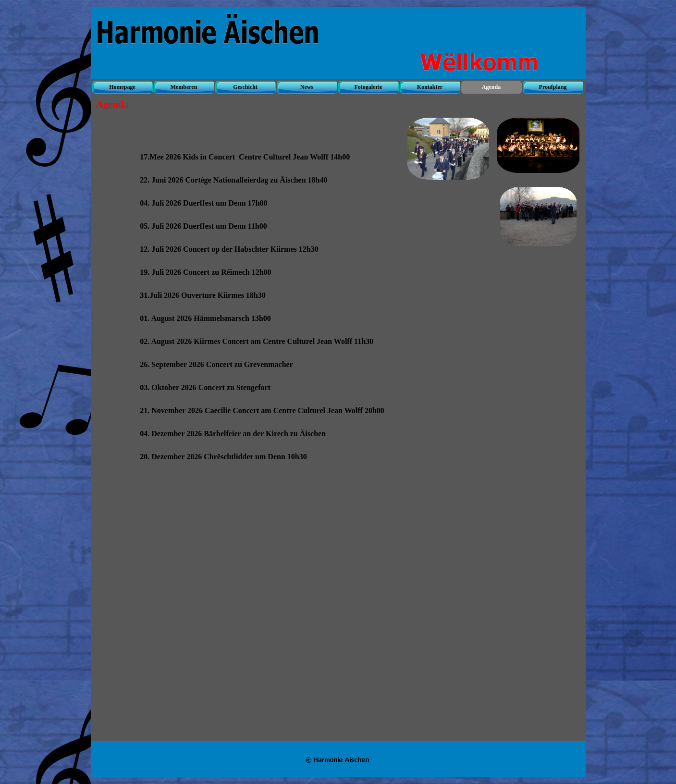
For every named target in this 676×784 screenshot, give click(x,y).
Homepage (122, 87)
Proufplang (553, 87)
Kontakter (430, 87)
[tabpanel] (270, 444)
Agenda (491, 87)
